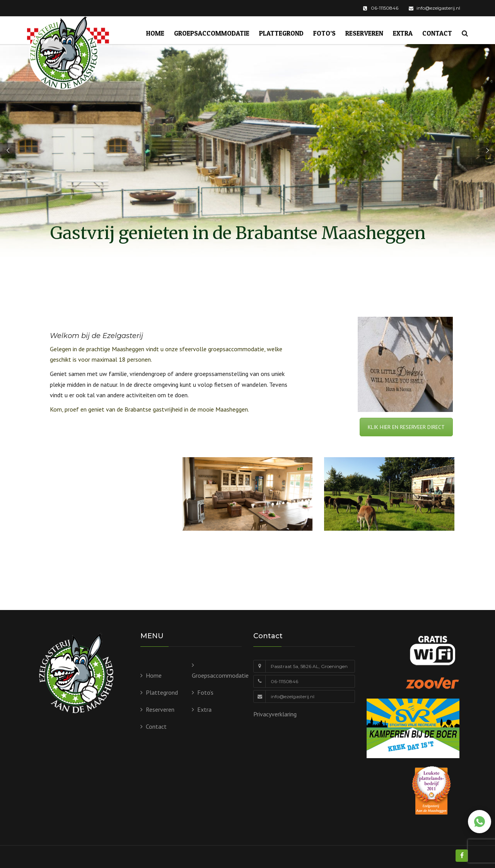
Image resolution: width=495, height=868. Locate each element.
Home (155, 33)
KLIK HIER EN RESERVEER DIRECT (406, 427)
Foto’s (324, 33)
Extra (403, 33)
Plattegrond (281, 33)
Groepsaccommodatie (212, 33)
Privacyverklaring (275, 714)
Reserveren (364, 33)
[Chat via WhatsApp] (480, 822)
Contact (437, 33)
